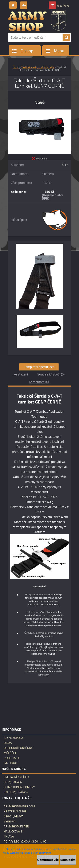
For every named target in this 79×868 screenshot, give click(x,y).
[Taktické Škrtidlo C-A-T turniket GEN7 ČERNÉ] (40, 111)
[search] (66, 38)
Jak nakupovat (14, 738)
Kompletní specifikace (39, 367)
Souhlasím (68, 860)
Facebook (11, 763)
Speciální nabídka (17, 777)
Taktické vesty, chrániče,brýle (38, 67)
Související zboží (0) (51, 374)
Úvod (16, 67)
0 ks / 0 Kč (63, 6)
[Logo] (37, 20)
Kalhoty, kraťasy (16, 792)
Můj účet (10, 753)
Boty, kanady (13, 782)
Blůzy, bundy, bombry (19, 787)
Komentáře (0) (39, 382)
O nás (8, 743)
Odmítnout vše (48, 860)
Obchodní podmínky (18, 748)
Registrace (12, 758)
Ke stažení (21, 374)
